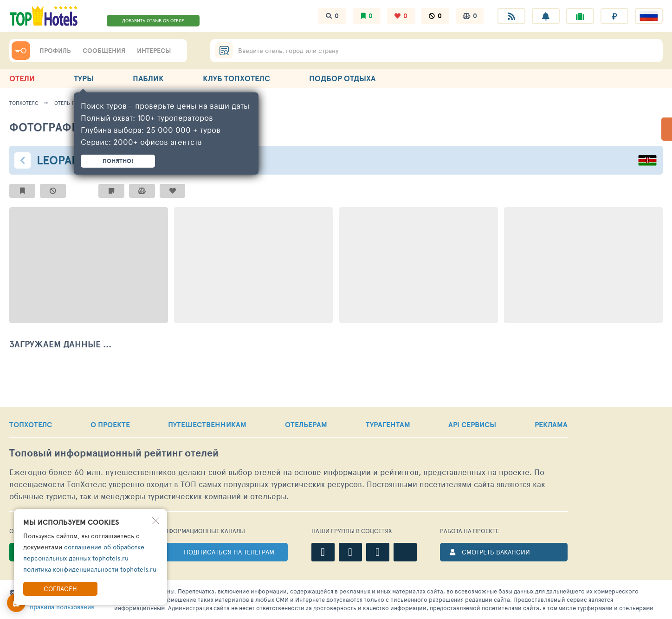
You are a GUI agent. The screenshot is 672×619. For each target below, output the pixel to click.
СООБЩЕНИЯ (104, 51)
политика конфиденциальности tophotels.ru (90, 569)
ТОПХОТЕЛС (31, 424)
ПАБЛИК (148, 78)
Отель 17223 (69, 103)
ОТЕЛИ (22, 78)
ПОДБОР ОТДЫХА (342, 78)
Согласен (60, 589)
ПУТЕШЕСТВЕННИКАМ (207, 424)
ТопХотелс (24, 103)
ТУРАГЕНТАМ (388, 424)
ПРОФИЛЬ (55, 51)
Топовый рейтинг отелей (114, 453)
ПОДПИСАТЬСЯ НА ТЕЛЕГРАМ (229, 552)
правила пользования (62, 607)
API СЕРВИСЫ (472, 424)
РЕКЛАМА (551, 424)
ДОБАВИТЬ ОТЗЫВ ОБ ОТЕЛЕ (153, 20)
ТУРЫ (84, 78)
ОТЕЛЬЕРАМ (306, 424)
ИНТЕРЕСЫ (154, 51)
